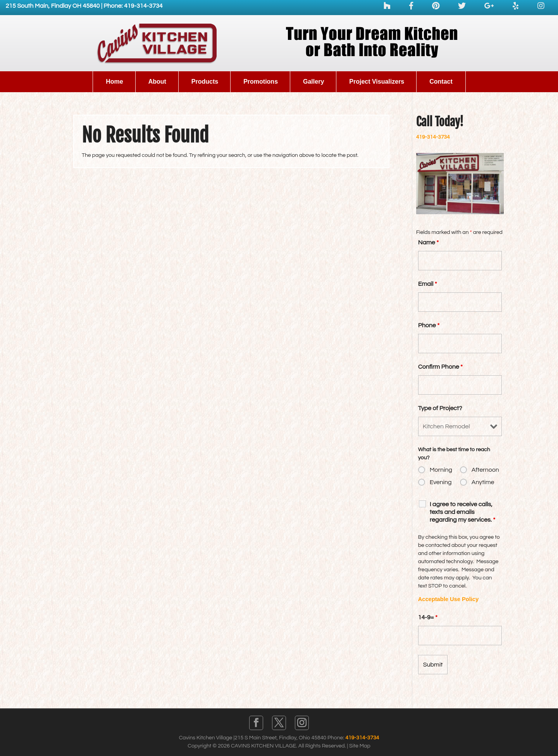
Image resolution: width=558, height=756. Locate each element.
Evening (441, 482)
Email (428, 284)
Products (205, 82)
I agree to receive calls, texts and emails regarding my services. (463, 512)
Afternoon (485, 470)
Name (428, 242)
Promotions (261, 82)
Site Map (360, 746)
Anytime (483, 482)
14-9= (428, 617)
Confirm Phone (440, 367)
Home (114, 82)
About (157, 82)
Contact (441, 82)
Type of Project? (440, 408)
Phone (429, 325)
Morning (441, 470)
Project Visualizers (377, 82)
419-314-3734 (433, 137)
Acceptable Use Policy (448, 599)
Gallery (313, 82)
